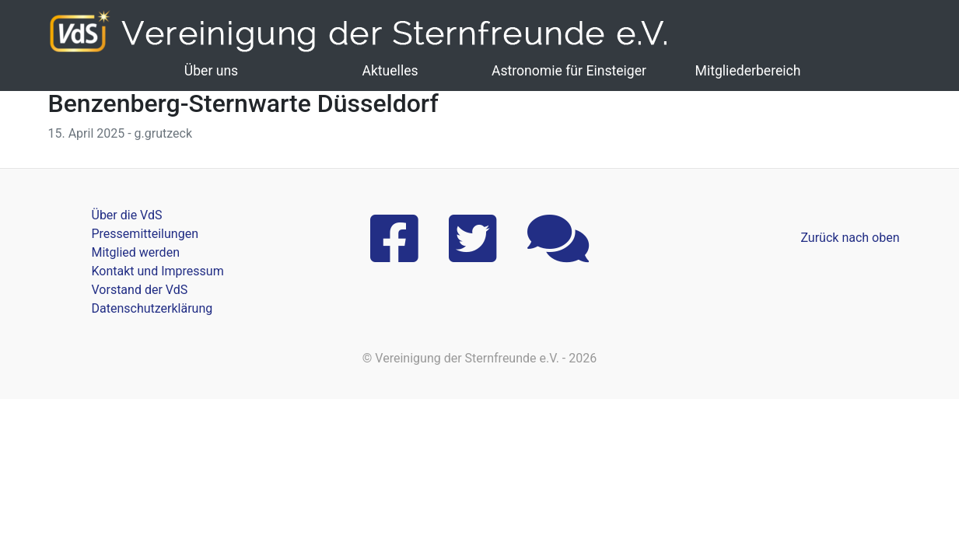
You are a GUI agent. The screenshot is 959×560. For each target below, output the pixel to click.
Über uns (211, 71)
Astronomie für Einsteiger (569, 71)
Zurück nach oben (850, 238)
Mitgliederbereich (748, 71)
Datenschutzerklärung (152, 308)
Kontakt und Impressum (158, 271)
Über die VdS (127, 215)
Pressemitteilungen (145, 234)
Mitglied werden (136, 252)
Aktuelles (390, 71)
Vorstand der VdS (140, 290)
